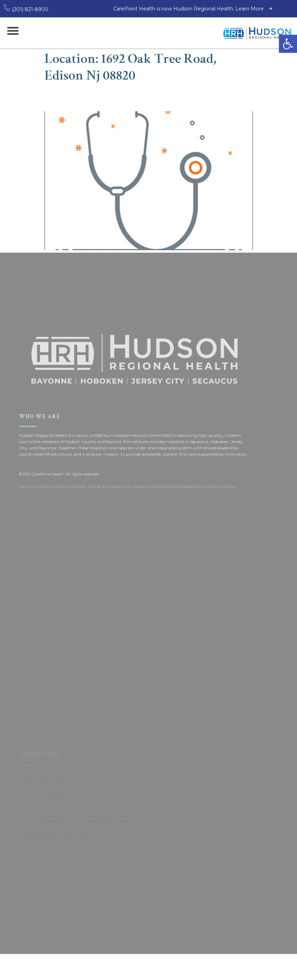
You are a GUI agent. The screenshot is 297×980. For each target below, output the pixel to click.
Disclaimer (170, 552)
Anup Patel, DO (87, 97)
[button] (288, 44)
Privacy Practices (220, 552)
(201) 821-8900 (26, 9)
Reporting (192, 552)
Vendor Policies (88, 552)
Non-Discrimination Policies (45, 552)
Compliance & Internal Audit (131, 552)
